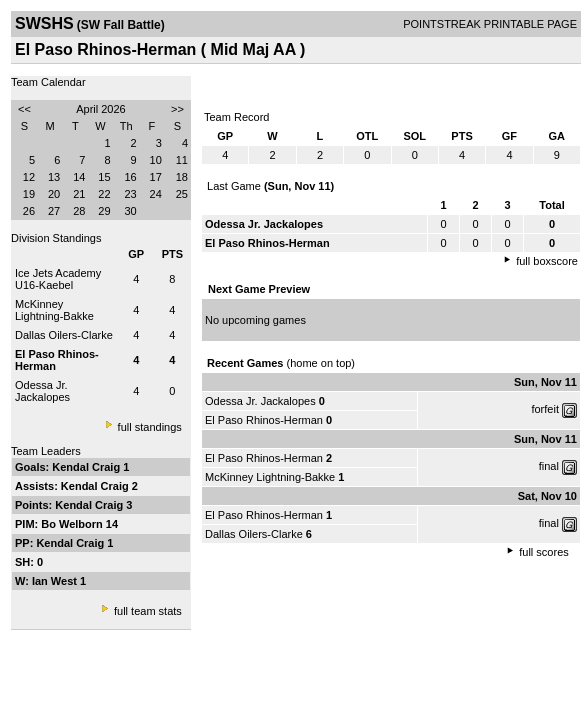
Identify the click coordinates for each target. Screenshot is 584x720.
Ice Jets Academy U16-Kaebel (58, 279)
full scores (544, 552)
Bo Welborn (73, 524)
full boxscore (547, 261)
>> (177, 109)
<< (24, 109)
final (549, 466)
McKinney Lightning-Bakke (54, 310)
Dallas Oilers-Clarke (64, 335)
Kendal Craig (87, 467)
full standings (150, 427)
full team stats (148, 611)
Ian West (56, 581)
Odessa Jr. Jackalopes (42, 391)
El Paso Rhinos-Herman (264, 420)
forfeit (545, 409)
